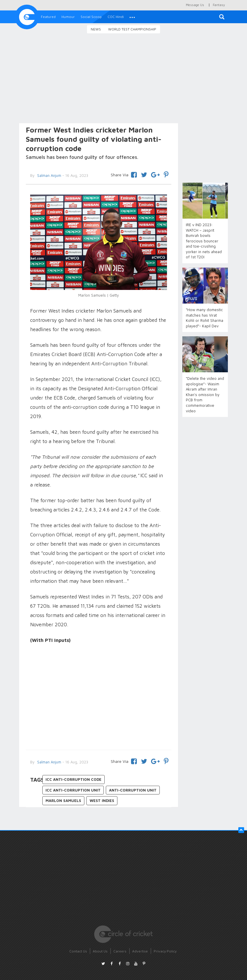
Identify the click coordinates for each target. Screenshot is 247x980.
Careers (120, 951)
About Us (100, 951)
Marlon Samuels (63, 801)
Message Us (195, 5)
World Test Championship (132, 29)
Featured (48, 17)
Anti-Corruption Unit (133, 790)
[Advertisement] (124, 79)
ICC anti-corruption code (73, 779)
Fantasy (219, 5)
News (96, 29)
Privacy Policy (165, 951)
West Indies (102, 801)
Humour (68, 17)
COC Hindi (116, 17)
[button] (132, 17)
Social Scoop (91, 17)
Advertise (140, 951)
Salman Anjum (49, 762)
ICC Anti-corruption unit (73, 790)
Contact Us (78, 951)
